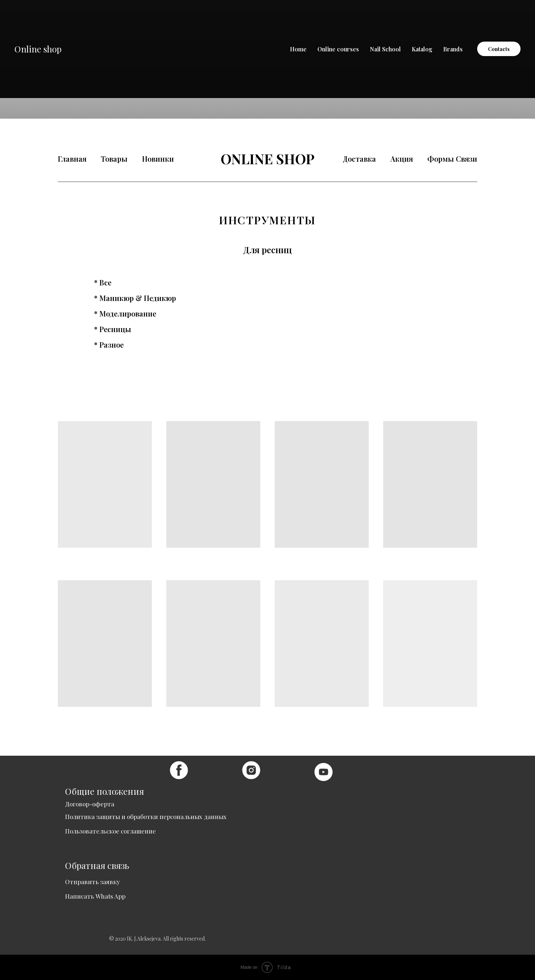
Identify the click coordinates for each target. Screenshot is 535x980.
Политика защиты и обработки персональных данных (146, 816)
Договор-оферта (90, 804)
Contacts (499, 49)
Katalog (422, 49)
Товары (114, 159)
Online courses (338, 49)
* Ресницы (113, 329)
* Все (103, 283)
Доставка (359, 159)
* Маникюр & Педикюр (135, 298)
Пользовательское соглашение (110, 831)
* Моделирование (125, 314)
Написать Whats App (95, 896)
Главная (72, 159)
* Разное (109, 345)
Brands (453, 49)
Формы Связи (452, 159)
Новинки (158, 159)
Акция (402, 159)
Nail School (385, 49)
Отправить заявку (93, 882)
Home (298, 49)
